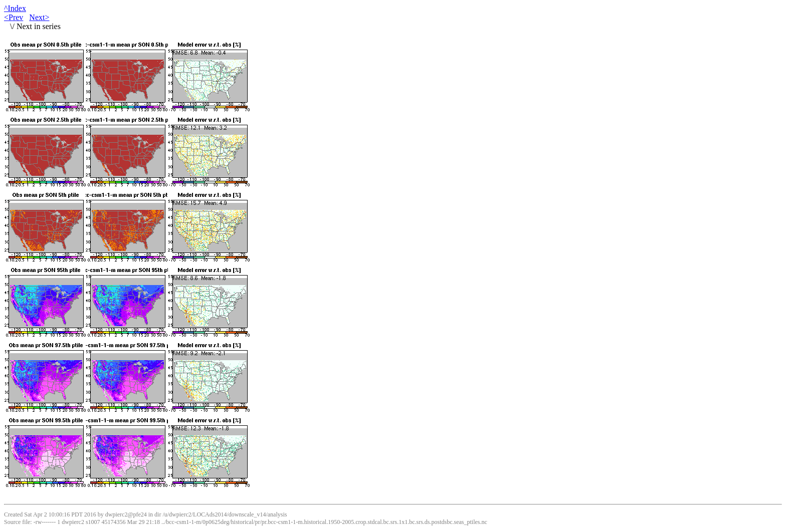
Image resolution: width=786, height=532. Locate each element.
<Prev (14, 17)
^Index (15, 8)
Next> (39, 17)
